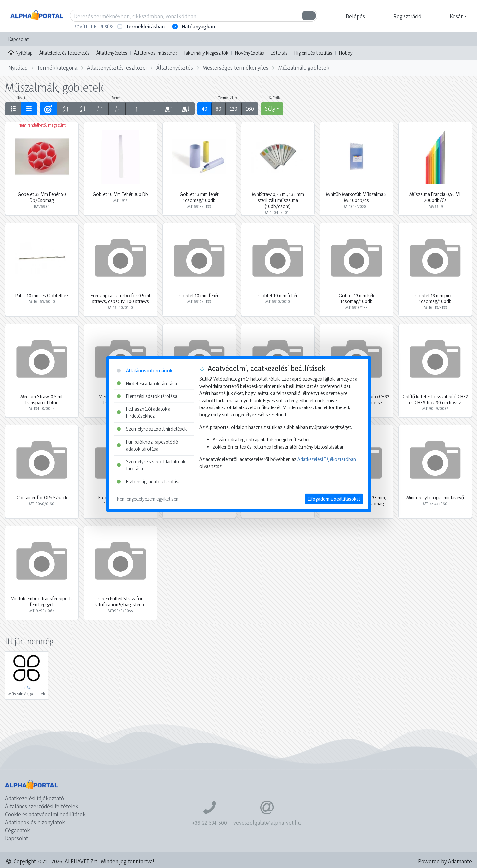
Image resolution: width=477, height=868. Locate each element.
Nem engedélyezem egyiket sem (148, 498)
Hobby (346, 53)
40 (204, 108)
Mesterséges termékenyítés (236, 67)
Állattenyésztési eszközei (117, 67)
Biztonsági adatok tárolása (149, 482)
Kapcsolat (19, 39)
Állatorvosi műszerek (156, 53)
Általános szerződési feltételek (42, 806)
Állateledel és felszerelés (65, 53)
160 (250, 108)
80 (219, 108)
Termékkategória (57, 67)
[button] (355, 16)
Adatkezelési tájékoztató (34, 798)
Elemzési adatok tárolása (147, 396)
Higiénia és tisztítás (313, 53)
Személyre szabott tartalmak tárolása (151, 465)
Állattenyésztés (112, 53)
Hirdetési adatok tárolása (147, 383)
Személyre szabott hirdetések (152, 429)
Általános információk (145, 371)
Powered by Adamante (445, 861)
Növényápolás (250, 53)
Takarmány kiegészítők (206, 53)
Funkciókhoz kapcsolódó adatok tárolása (148, 445)
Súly (270, 108)
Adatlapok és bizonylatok (35, 822)
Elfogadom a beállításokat (334, 498)
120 (234, 108)
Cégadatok (18, 830)
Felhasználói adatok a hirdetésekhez (144, 412)
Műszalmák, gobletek (304, 67)
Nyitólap (21, 52)
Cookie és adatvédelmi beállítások (45, 814)
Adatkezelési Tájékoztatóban (327, 459)
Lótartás (279, 53)
